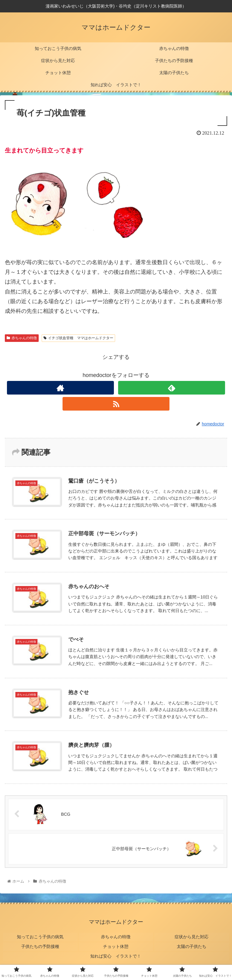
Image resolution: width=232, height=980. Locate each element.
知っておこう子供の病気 (40, 937)
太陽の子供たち (192, 946)
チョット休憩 (116, 946)
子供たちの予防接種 (40, 946)
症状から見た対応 (192, 937)
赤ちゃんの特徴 (22, 338)
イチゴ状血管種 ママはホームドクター (78, 338)
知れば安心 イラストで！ (116, 955)
